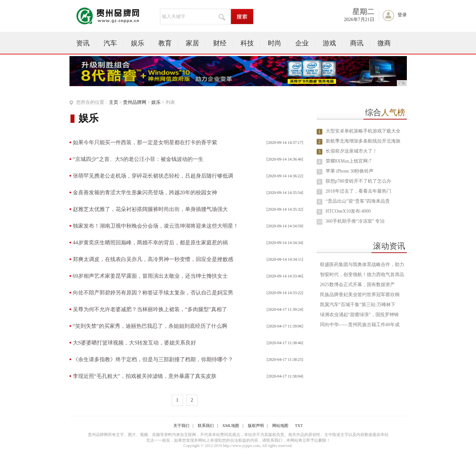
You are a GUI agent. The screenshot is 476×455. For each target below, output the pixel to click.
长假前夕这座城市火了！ (351, 151)
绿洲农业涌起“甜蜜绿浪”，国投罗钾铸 (359, 315)
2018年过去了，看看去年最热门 (358, 191)
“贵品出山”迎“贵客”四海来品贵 (358, 201)
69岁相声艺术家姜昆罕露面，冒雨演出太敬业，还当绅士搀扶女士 (150, 276)
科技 (247, 43)
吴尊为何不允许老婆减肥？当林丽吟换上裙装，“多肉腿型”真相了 (150, 309)
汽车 (110, 43)
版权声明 (256, 426)
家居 (192, 43)
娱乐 (138, 43)
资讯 (83, 43)
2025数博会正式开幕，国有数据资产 (357, 285)
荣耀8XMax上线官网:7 (349, 161)
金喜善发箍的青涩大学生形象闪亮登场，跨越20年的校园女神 (145, 192)
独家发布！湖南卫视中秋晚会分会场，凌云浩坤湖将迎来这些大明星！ (156, 226)
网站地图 (280, 426)
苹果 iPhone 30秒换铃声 (350, 171)
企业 (302, 43)
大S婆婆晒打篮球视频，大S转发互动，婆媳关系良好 (135, 343)
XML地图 (231, 426)
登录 (402, 15)
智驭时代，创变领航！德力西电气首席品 (362, 275)
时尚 (275, 43)
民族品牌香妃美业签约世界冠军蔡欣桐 (360, 295)
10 (319, 222)
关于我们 (181, 426)
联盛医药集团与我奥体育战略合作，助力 (362, 265)
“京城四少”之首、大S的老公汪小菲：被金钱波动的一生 (138, 159)
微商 (384, 43)
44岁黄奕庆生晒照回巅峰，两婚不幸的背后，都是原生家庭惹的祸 (150, 243)
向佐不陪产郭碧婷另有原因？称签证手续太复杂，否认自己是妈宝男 (153, 293)
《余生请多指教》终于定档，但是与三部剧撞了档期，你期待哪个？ (153, 359)
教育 (165, 43)
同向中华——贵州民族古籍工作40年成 (360, 325)
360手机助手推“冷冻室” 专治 (355, 221)
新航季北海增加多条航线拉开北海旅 (363, 141)
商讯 (357, 43)
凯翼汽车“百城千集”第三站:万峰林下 (358, 305)
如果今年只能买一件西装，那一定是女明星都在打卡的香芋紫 (145, 142)
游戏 (329, 43)
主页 (114, 102)
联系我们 (206, 426)
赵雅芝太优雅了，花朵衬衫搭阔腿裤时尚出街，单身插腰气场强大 (150, 209)
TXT (299, 426)
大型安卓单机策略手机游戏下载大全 (363, 131)
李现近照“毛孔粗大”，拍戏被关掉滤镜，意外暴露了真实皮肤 (145, 376)
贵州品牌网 (135, 102)
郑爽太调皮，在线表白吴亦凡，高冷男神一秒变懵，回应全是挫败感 (153, 259)
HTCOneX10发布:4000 (348, 211)
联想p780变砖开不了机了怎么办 (358, 181)
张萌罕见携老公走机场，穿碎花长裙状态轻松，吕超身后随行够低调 (153, 176)
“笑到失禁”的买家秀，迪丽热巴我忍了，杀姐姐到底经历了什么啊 (150, 326)
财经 (220, 43)
